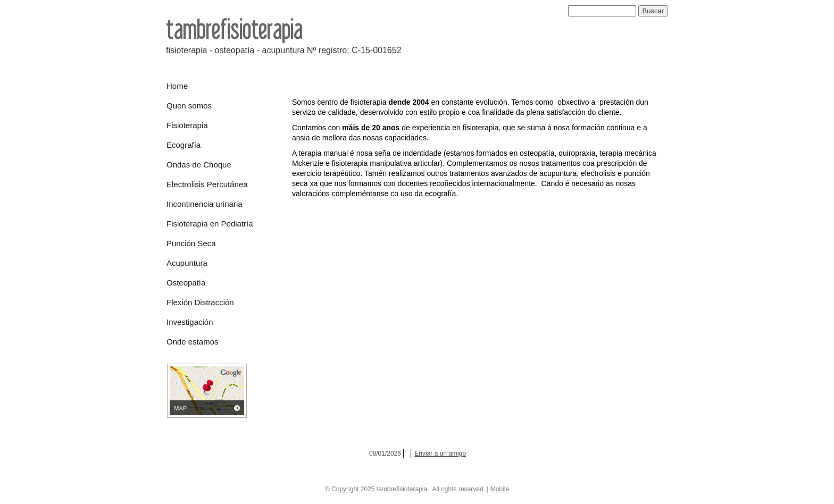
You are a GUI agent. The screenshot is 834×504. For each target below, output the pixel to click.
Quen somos (189, 106)
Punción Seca (191, 243)
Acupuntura (187, 263)
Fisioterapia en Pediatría (210, 224)
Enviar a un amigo (440, 453)
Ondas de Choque (199, 165)
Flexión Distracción (200, 302)
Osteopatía (186, 283)
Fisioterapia (187, 125)
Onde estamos (193, 342)
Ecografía (184, 145)
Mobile (500, 489)
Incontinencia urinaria (205, 204)
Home (177, 86)
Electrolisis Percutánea (207, 184)
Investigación (190, 322)
